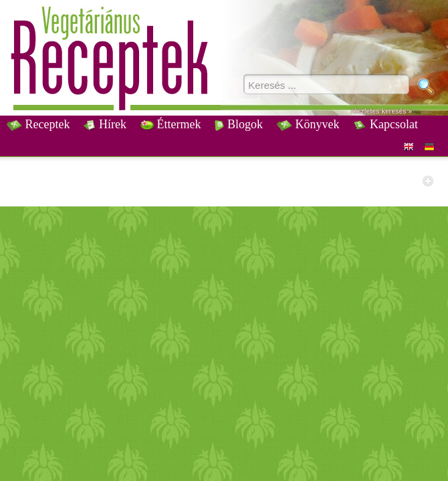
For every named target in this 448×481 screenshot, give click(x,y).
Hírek (105, 124)
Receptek (38, 124)
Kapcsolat (385, 124)
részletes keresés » (381, 111)
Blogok (239, 124)
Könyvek (308, 124)
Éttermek (171, 124)
